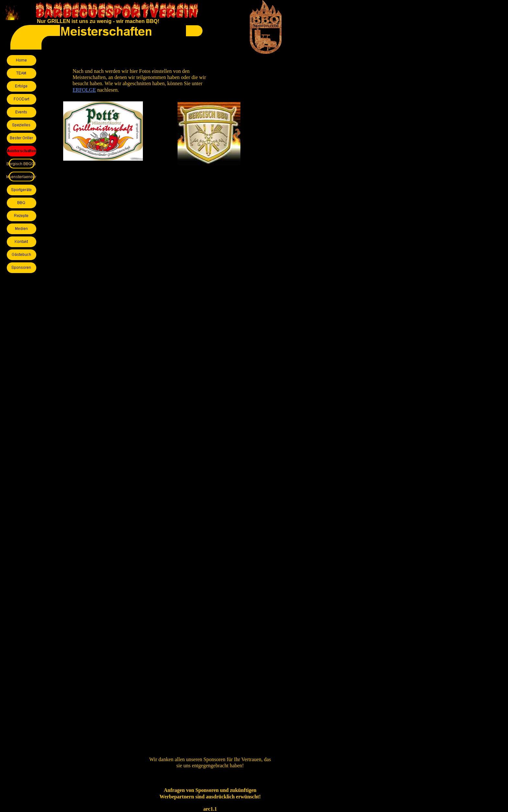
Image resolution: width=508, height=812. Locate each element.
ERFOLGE (84, 90)
